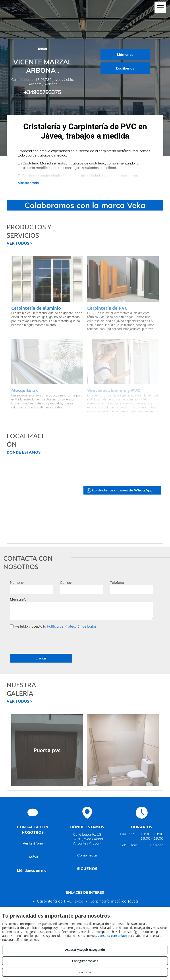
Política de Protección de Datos (72, 626)
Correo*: (67, 582)
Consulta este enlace (112, 936)
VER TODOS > (19, 243)
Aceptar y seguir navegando (85, 950)
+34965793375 (42, 92)
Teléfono (117, 582)
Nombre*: (18, 582)
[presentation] (44, 641)
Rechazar (85, 972)
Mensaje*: (18, 599)
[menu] (160, 7)
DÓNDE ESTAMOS (24, 452)
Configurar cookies (85, 961)
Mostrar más (28, 183)
